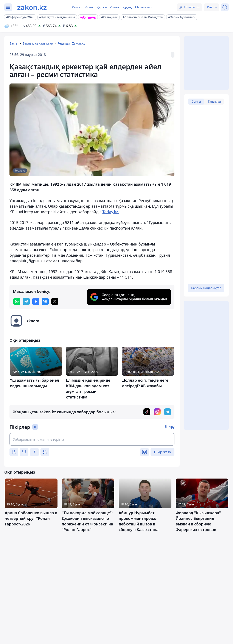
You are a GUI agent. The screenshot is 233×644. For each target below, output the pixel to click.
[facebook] (36, 301)
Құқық (127, 7)
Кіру (171, 427)
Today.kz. (111, 212)
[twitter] (55, 301)
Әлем (89, 7)
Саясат (77, 7)
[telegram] (26, 301)
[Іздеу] (225, 7)
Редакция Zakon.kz (71, 43)
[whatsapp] (17, 301)
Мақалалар (143, 7)
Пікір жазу (162, 452)
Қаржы (102, 7)
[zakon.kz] (32, 7)
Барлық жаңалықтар (38, 43)
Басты (14, 43)
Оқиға (115, 7)
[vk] (45, 301)
